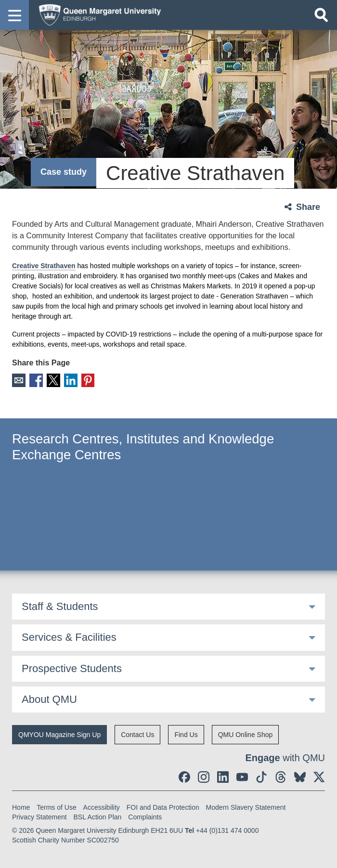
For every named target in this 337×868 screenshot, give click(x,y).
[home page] (97, 14)
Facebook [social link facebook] (35, 380)
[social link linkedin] (223, 777)
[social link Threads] (281, 777)
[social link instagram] (204, 777)
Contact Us (137, 735)
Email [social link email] (19, 380)
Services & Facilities (69, 637)
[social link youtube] (242, 777)
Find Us (186, 735)
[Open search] (321, 15)
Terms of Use (56, 807)
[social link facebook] (184, 777)
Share (308, 207)
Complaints (145, 817)
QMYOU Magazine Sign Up (59, 735)
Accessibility (102, 807)
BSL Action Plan (98, 817)
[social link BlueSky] (300, 777)
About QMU (49, 699)
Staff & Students (60, 606)
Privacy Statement (39, 817)
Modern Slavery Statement (246, 807)
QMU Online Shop (246, 735)
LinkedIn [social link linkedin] (69, 380)
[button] (14, 15)
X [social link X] (52, 380)
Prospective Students (72, 668)
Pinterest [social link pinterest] (86, 380)
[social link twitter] (319, 777)
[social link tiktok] (261, 777)
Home (21, 807)
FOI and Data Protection (163, 807)
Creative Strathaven (44, 266)
